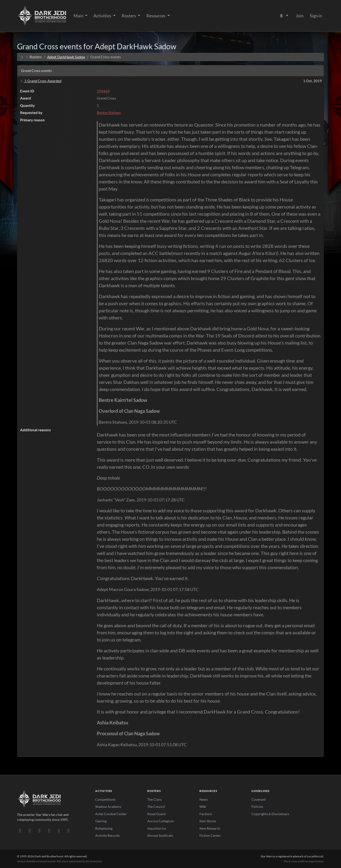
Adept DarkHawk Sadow (66, 57)
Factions (206, 814)
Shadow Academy (108, 807)
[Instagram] (49, 830)
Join (300, 16)
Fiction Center (210, 835)
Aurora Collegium (161, 821)
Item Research (210, 828)
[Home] (22, 57)
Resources (156, 16)
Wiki (203, 807)
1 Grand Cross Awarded (40, 81)
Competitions (105, 799)
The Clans (155, 799)
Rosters (129, 16)
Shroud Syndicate (160, 835)
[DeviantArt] (30, 830)
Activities (103, 16)
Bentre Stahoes (109, 113)
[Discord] (20, 830)
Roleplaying (104, 828)
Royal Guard (156, 814)
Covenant (259, 799)
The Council (156, 807)
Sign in (316, 16)
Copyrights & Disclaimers (270, 814)
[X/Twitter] (59, 830)
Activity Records (107, 835)
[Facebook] (39, 830)
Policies (257, 807)
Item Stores (208, 821)
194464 (103, 91)
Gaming (101, 821)
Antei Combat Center (111, 814)
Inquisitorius (157, 828)
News (204, 799)
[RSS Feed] (69, 830)
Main (79, 16)
